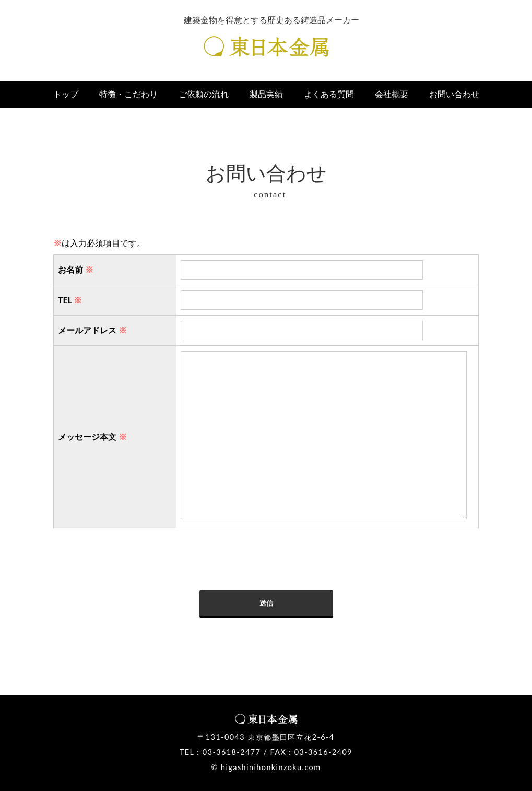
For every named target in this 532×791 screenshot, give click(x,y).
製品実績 (266, 94)
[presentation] (133, 569)
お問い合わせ (454, 94)
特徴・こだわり (128, 94)
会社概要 (392, 94)
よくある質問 (329, 94)
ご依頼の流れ (204, 94)
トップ (66, 94)
